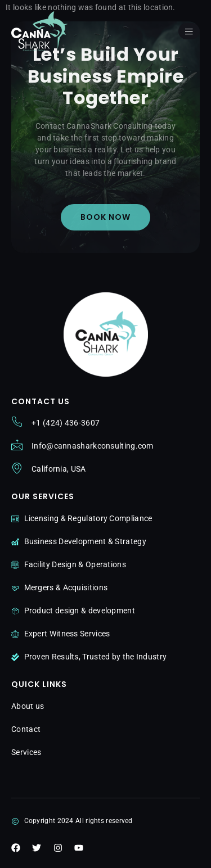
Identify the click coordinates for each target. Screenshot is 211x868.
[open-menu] (189, 31)
